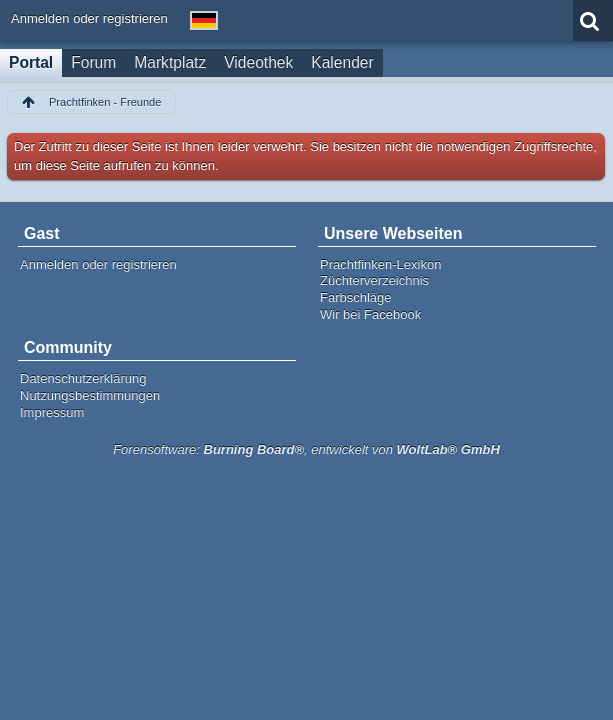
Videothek (258, 62)
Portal (31, 62)
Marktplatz (170, 62)
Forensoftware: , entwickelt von (306, 449)
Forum (93, 62)
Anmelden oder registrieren (89, 18)
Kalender (342, 62)
